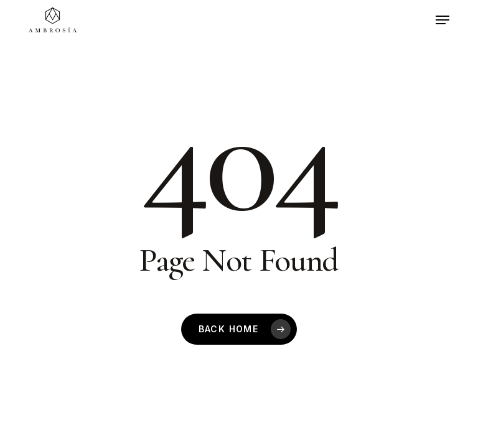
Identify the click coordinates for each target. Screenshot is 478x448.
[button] (443, 20)
